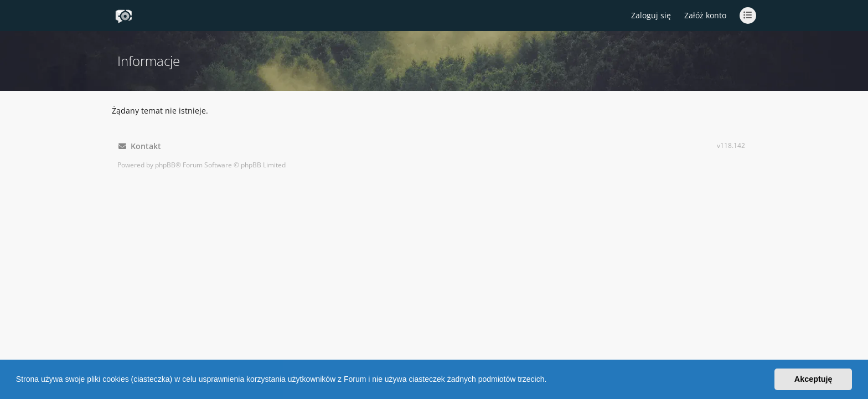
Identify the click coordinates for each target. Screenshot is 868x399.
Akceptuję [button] (813, 379)
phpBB (165, 165)
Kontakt (140, 146)
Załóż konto (705, 15)
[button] (550, 381)
